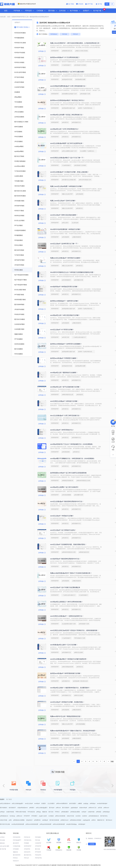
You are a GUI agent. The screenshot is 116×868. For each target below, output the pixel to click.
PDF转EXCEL (28, 840)
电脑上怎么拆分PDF (67, 194)
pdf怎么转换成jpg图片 (18, 803)
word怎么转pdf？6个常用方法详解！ (62, 330)
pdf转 (10, 820)
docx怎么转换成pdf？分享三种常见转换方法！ (65, 415)
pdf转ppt (2, 812)
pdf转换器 (99, 812)
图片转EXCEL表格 (5, 824)
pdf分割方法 (65, 122)
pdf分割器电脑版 (81, 724)
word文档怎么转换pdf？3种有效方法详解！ (64, 401)
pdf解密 (80, 803)
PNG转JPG (38, 855)
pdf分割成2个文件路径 (80, 65)
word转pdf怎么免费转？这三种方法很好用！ (65, 487)
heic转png (12, 816)
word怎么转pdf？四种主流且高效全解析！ (64, 215)
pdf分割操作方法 (76, 122)
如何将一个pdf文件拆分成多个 (86, 108)
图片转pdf (52, 808)
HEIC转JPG (27, 852)
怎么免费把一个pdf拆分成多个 (88, 151)
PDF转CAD (27, 837)
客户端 (99, 4)
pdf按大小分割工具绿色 (82, 51)
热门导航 (70, 4)
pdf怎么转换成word (5, 803)
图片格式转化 (104, 816)
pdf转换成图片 (65, 812)
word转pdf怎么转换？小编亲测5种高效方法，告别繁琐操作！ (70, 688)
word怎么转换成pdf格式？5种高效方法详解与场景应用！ (69, 659)
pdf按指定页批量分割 (68, 481)
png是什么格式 (43, 816)
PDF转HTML (39, 858)
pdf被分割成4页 (77, 237)
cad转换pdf (45, 820)
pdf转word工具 (92, 808)
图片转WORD (17, 855)
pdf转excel (19, 816)
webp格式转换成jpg (71, 824)
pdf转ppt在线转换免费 (45, 824)
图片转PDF (16, 843)
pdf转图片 (32, 808)
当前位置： (3, 17)
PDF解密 (26, 843)
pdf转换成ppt (106, 812)
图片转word (109, 820)
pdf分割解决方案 (79, 280)
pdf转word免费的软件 (62, 803)
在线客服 (92, 844)
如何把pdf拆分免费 (80, 79)
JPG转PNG (27, 849)
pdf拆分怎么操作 (79, 652)
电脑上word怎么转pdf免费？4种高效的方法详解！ (67, 186)
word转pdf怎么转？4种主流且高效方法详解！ (65, 315)
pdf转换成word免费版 (19, 820)
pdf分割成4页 (80, 194)
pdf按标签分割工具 (67, 51)
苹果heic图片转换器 (21, 812)
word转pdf (37, 803)
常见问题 (2, 840)
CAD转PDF (38, 843)
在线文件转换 (4, 820)
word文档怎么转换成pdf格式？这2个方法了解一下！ (67, 158)
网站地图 (93, 865)
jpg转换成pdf (74, 808)
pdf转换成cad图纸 (75, 812)
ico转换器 (51, 816)
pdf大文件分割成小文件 (85, 180)
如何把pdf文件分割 (67, 79)
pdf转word (106, 808)
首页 (6, 11)
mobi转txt (85, 816)
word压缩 (78, 816)
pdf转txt (94, 820)
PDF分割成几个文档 (80, 638)
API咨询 (80, 4)
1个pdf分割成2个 (66, 65)
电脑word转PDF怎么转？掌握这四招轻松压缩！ (66, 716)
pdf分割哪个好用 (79, 495)
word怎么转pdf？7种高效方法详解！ (62, 516)
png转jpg (86, 803)
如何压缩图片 (73, 803)
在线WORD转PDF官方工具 (20, 17)
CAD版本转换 (17, 846)
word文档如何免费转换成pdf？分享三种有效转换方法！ (68, 86)
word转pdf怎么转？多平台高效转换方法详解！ (65, 387)
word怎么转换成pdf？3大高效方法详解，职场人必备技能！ (70, 172)
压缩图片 (44, 803)
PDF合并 (75, 34)
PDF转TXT (16, 861)
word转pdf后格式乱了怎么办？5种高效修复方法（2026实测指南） (72, 444)
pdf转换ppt (93, 803)
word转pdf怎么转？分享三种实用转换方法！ (65, 129)
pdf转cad (58, 808)
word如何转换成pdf (102, 803)
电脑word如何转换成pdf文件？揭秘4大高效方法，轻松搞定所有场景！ (73, 731)
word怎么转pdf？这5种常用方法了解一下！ (64, 244)
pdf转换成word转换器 (76, 820)
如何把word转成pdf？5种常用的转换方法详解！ (66, 673)
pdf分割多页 (80, 395)
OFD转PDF (27, 816)
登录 (107, 4)
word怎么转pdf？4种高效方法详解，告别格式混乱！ (67, 702)
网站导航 (98, 865)
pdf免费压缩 (37, 820)
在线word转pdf (83, 808)
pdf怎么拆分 (65, 223)
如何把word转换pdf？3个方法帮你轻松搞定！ (65, 57)
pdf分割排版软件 (66, 280)
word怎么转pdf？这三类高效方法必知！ (63, 530)
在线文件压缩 (70, 816)
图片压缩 (51, 812)
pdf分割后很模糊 (66, 495)
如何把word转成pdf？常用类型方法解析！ (64, 358)
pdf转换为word (65, 820)
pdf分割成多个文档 (85, 94)
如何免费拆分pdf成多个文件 (69, 94)
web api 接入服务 (5, 846)
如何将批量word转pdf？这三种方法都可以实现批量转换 (68, 473)
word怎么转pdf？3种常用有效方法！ (62, 430)
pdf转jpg (39, 812)
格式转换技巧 (12, 808)
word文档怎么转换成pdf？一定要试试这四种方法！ (67, 616)
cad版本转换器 (10, 812)
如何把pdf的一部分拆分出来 (80, 681)
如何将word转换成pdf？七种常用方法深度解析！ (66, 344)
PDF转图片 (38, 837)
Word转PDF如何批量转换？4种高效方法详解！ (66, 229)
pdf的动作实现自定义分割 (83, 481)
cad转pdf (84, 812)
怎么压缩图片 (51, 803)
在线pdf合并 (29, 820)
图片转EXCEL (28, 855)
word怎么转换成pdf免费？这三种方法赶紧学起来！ (67, 143)
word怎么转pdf (29, 803)
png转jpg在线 (86, 820)
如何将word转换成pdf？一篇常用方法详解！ (65, 301)
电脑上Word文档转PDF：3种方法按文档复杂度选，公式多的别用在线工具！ (75, 43)
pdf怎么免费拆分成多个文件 (69, 151)
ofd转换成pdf (82, 824)
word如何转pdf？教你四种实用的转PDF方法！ (65, 559)
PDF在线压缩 (31, 812)
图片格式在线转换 (54, 820)
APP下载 (89, 4)
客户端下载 (3, 849)
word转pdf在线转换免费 (18, 824)
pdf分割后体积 (66, 452)
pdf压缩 (100, 808)
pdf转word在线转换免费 (32, 824)
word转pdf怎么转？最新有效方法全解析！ (64, 373)
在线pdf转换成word (23, 808)
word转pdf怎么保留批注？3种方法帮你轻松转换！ (67, 602)
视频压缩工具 (101, 820)
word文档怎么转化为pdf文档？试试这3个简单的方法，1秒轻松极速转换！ (74, 630)
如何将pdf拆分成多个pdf (68, 108)
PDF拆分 (57, 812)
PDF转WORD (17, 837)
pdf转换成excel (4, 816)
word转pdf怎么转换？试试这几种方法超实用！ (65, 745)
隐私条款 (2, 843)
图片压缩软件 (66, 808)
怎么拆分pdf (75, 223)
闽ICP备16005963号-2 (85, 865)
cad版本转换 (91, 812)
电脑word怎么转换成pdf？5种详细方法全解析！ (66, 258)
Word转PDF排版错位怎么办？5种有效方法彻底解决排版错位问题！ (72, 272)
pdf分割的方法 (66, 681)
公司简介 (2, 837)
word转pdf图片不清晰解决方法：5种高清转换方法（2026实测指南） (73, 458)
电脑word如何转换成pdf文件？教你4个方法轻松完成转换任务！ (71, 573)
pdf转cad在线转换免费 (59, 824)
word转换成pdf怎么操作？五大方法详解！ (64, 645)
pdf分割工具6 (66, 337)
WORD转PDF (55, 51)
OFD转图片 (34, 816)
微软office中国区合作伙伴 (27, 4)
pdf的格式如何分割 (84, 552)
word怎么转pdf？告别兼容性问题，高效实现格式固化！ (68, 544)
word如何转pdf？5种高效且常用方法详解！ (64, 287)
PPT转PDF (38, 852)
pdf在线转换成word (94, 816)
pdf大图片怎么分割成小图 (69, 180)
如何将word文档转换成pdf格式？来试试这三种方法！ (68, 100)
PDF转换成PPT (17, 840)
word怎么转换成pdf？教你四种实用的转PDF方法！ (67, 501)
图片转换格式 (4, 808)
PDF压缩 (65, 34)
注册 (112, 4)
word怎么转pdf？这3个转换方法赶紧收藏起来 (65, 587)
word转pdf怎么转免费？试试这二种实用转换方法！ (67, 115)
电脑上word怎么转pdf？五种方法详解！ (63, 201)
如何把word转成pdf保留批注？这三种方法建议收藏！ (68, 72)
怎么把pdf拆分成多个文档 (69, 624)
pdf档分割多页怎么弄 (68, 395)
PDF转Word (54, 34)
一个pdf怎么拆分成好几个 (79, 337)
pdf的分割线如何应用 (68, 667)
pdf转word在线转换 (60, 816)
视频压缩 (45, 812)
